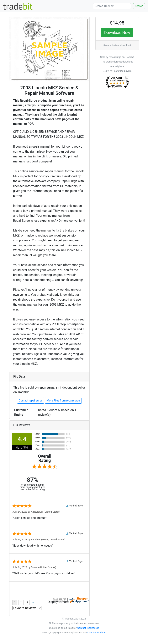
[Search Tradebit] (112, 6)
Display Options (58, 602)
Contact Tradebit (97, 633)
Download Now (117, 33)
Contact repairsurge (31, 401)
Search (139, 6)
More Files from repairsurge (63, 401)
